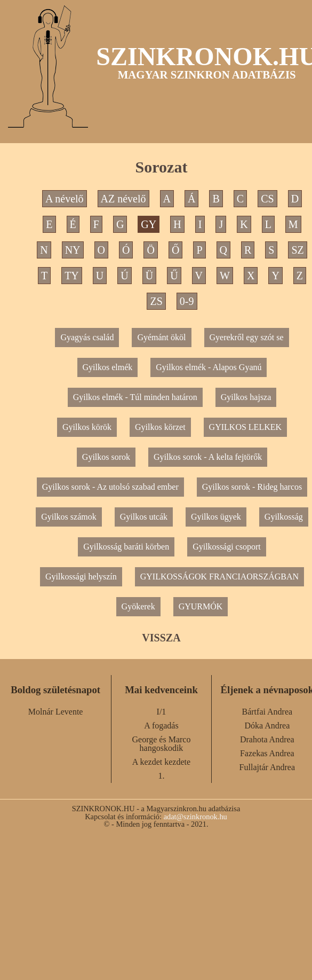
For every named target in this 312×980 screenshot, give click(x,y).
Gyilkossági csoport (227, 547)
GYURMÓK (201, 606)
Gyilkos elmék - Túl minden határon (135, 397)
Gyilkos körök (87, 427)
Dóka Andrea (267, 726)
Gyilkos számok (69, 517)
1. (161, 776)
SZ (297, 250)
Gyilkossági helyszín (81, 577)
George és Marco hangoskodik (162, 744)
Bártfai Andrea (267, 712)
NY (73, 250)
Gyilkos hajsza (246, 397)
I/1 (162, 712)
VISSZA (161, 638)
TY (72, 276)
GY (149, 224)
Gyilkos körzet (160, 427)
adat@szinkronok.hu (195, 817)
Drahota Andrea (267, 739)
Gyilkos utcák (144, 517)
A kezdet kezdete (161, 762)
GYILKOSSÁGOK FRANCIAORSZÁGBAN (219, 577)
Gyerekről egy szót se (247, 337)
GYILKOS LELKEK (245, 427)
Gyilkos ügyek (216, 517)
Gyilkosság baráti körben (126, 547)
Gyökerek (138, 606)
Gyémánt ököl (161, 337)
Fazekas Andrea (267, 753)
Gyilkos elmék (108, 367)
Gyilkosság (284, 517)
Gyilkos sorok (106, 457)
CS (267, 199)
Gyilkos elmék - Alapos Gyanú (209, 367)
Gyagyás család (87, 337)
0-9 (187, 301)
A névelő (65, 199)
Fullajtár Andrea (267, 767)
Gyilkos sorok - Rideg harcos (252, 487)
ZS (156, 301)
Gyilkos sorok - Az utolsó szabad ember (110, 487)
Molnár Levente (56, 712)
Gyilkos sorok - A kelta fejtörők (208, 457)
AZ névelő (123, 199)
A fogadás (161, 726)
